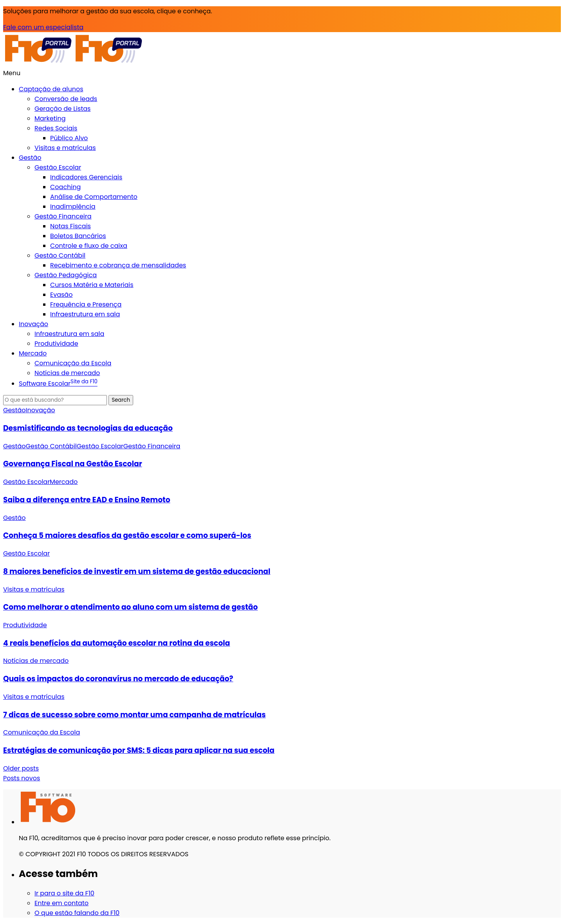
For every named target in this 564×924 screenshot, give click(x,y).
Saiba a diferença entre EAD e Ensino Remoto (87, 500)
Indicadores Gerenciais (86, 177)
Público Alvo (69, 138)
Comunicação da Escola (73, 363)
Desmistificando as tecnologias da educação (88, 428)
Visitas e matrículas (65, 148)
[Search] (55, 400)
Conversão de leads (66, 99)
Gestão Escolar (58, 167)
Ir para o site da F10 (64, 893)
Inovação (33, 324)
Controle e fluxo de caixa (89, 246)
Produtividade (56, 344)
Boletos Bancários (78, 236)
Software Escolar (58, 383)
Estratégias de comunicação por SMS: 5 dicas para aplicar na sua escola (139, 750)
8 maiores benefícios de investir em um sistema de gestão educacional (137, 571)
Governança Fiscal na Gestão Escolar (73, 464)
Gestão (30, 158)
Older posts (21, 768)
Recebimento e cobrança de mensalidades (118, 265)
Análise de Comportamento (94, 197)
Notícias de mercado (67, 373)
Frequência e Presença (86, 304)
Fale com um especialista (43, 27)
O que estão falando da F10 (77, 913)
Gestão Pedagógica (66, 275)
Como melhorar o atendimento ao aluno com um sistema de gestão (130, 607)
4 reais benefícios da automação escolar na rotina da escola (117, 643)
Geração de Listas (62, 109)
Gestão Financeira (63, 216)
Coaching (65, 187)
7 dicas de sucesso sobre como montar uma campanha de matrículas (135, 715)
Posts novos (22, 778)
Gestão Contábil (60, 255)
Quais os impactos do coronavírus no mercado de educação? (118, 679)
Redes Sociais (56, 128)
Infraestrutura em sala (85, 314)
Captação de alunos (51, 89)
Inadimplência (73, 207)
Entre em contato (61, 903)
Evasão (61, 295)
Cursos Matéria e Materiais (92, 285)
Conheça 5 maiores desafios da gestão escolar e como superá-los (127, 535)
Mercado (33, 353)
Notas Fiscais (70, 226)
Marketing (50, 118)
